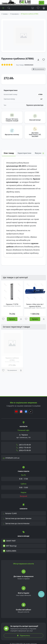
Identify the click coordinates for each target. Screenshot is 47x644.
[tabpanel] (23, 211)
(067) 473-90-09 (24, 445)
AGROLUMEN (10, 551)
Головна (5, 14)
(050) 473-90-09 (24, 450)
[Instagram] (21, 411)
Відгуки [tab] (40, 153)
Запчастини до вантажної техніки (17, 518)
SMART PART (9, 541)
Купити (12, 319)
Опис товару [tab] (9, 153)
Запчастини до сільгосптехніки (16, 523)
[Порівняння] (21, 319)
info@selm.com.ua (11, 458)
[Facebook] (26, 411)
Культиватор (15, 14)
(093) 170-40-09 (24, 448)
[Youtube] (16, 411)
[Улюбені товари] (3, 319)
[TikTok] (31, 411)
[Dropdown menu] (41, 3)
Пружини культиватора (35, 105)
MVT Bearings (10, 546)
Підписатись (23, 636)
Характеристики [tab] (24, 153)
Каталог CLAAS (10, 513)
